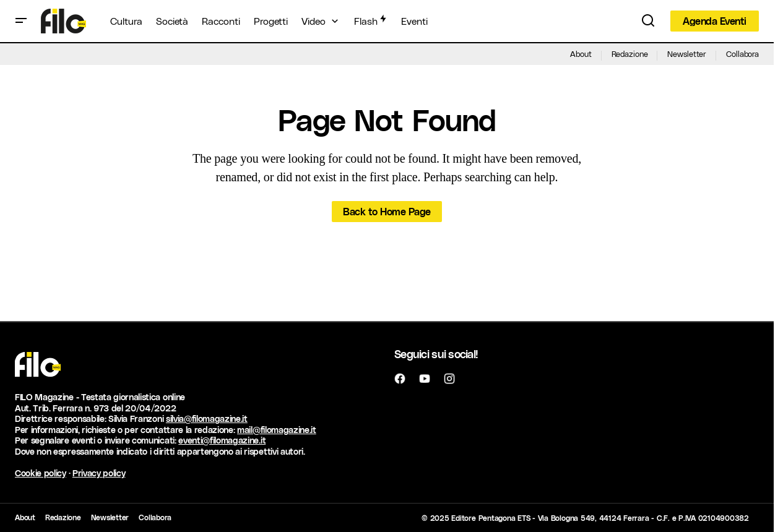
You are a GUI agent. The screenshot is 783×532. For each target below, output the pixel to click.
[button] (21, 21)
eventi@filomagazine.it (222, 440)
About (581, 54)
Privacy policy (99, 473)
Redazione (630, 54)
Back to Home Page (387, 211)
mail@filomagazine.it (277, 430)
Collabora (742, 54)
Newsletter (687, 54)
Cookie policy (41, 473)
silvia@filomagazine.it (207, 418)
